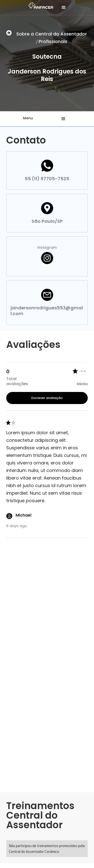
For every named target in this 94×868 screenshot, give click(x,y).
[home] (39, 5)
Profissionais (53, 41)
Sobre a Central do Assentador (52, 34)
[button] (64, 8)
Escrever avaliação (47, 398)
